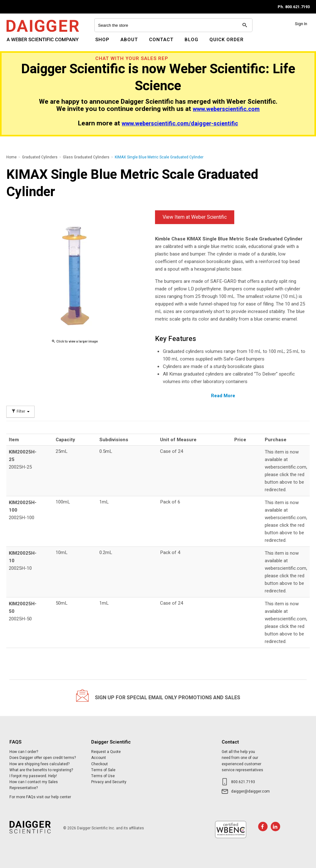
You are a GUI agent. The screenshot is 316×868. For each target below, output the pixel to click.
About (129, 40)
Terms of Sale (103, 770)
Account (99, 758)
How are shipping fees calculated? (39, 764)
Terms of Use (103, 776)
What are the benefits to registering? (41, 770)
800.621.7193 (243, 782)
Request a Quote (106, 752)
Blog (191, 40)
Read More (223, 396)
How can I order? (24, 752)
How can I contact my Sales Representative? (34, 785)
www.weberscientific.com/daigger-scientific (180, 124)
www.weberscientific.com (226, 109)
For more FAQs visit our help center (40, 797)
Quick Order (227, 40)
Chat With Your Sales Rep (132, 58)
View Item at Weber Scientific (195, 217)
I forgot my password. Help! (33, 776)
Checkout (100, 764)
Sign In (301, 24)
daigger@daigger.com (250, 791)
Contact (161, 40)
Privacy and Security (109, 782)
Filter (20, 412)
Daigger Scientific (23, 43)
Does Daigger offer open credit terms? (43, 758)
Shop (102, 40)
